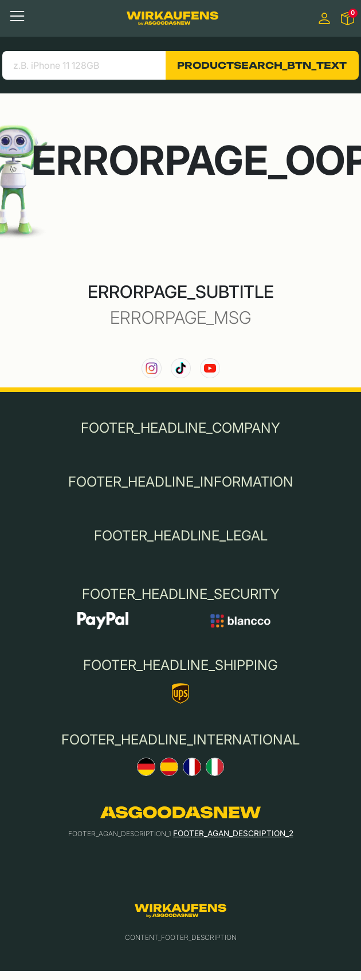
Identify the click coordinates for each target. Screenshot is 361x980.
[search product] (84, 65)
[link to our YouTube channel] (210, 368)
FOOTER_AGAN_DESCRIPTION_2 (233, 833)
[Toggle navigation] (17, 16)
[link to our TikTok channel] (181, 368)
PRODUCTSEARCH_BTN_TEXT (262, 65)
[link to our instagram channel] (152, 368)
